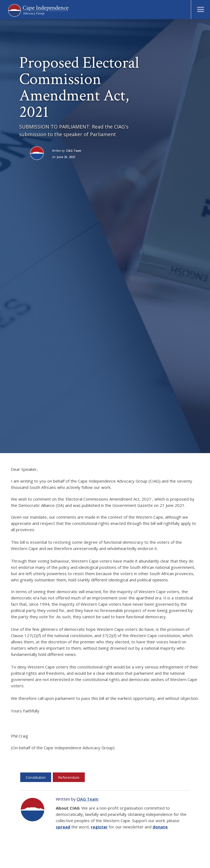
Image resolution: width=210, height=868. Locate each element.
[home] (38, 10)
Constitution (36, 777)
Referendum (69, 777)
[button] (200, 10)
